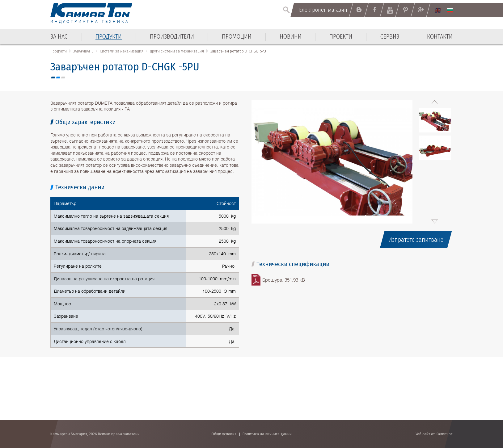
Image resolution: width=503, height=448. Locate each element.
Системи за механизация (122, 51)
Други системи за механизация (177, 51)
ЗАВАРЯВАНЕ (83, 51)
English (438, 10)
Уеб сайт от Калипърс (434, 434)
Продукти (59, 51)
